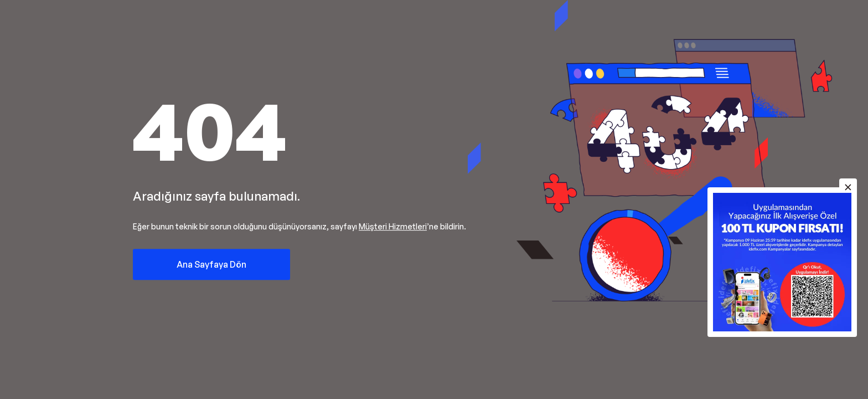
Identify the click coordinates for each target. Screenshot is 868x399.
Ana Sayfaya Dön (211, 264)
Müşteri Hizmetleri (393, 226)
